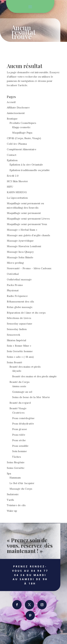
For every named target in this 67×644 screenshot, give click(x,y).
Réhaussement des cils (20, 302)
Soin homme (19, 451)
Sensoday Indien (17, 329)
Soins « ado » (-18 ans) (20, 357)
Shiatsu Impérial (16, 340)
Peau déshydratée (23, 424)
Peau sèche (19, 440)
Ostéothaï (13, 274)
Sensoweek (13, 335)
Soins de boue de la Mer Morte (31, 397)
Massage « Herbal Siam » (22, 230)
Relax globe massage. (20, 307)
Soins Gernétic (16, 468)
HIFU (10, 187)
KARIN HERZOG (17, 192)
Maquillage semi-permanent (24, 213)
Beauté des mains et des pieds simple (34, 376)
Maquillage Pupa (22, 133)
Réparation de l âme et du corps (26, 313)
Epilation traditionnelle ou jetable (30, 170)
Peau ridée (19, 435)
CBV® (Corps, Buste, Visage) (24, 138)
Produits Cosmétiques (23, 123)
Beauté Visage (18, 408)
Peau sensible (20, 446)
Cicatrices (18, 413)
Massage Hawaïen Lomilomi (24, 246)
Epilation (12, 160)
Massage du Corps (21, 489)
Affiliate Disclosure (18, 108)
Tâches (17, 457)
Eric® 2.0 (13, 176)
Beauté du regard (20, 403)
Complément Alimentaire (22, 149)
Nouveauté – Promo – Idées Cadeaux (29, 268)
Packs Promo (15, 285)
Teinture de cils (16, 505)
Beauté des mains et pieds (25, 367)
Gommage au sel (22, 392)
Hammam (15, 478)
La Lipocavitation (17, 198)
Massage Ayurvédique (20, 241)
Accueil (11, 102)
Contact (12, 155)
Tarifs (10, 500)
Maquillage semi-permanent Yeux (27, 224)
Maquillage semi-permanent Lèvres (28, 219)
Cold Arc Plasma (17, 144)
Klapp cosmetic (21, 127)
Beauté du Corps (19, 382)
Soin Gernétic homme (20, 351)
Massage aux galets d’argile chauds (28, 235)
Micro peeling (15, 263)
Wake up (12, 511)
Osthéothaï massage (19, 279)
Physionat (13, 290)
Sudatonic (13, 494)
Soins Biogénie (16, 462)
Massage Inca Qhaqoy (20, 252)
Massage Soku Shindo (20, 257)
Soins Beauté (14, 362)
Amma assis (19, 386)
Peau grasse (20, 429)
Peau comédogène (23, 418)
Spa (9, 473)
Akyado (17, 371)
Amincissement (16, 113)
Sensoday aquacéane (19, 324)
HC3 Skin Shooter (17, 181)
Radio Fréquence (17, 296)
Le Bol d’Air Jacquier (22, 483)
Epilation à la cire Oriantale (26, 165)
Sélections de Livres (19, 318)
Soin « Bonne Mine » (19, 346)
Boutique (12, 119)
